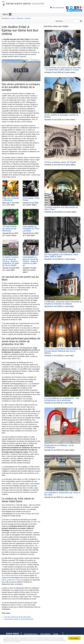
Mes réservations (57, 8)
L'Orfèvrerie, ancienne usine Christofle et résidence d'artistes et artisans (63, 303)
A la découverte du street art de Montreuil (10, 229)
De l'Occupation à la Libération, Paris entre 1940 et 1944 (61, 256)
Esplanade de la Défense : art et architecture (59, 446)
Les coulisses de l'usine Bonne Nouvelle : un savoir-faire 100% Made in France (63, 69)
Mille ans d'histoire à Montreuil (11, 199)
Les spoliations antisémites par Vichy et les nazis (62, 494)
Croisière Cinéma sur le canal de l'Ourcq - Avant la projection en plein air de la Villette (11, 261)
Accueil (13, 18)
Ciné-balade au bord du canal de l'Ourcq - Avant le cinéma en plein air (30, 261)
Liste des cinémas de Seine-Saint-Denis (17, 617)
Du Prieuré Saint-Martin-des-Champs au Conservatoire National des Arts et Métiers (63, 351)
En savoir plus (15, 641)
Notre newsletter (74, 10)
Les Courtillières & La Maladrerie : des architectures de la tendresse (62, 399)
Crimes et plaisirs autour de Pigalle (60, 162)
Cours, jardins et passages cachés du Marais (62, 116)
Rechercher (59, 21)
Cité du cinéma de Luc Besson (12, 580)
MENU (5, 14)
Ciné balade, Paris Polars (31, 199)
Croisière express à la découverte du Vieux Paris (61, 208)
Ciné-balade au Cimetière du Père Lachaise (31, 229)
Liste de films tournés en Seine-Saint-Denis (19, 619)
